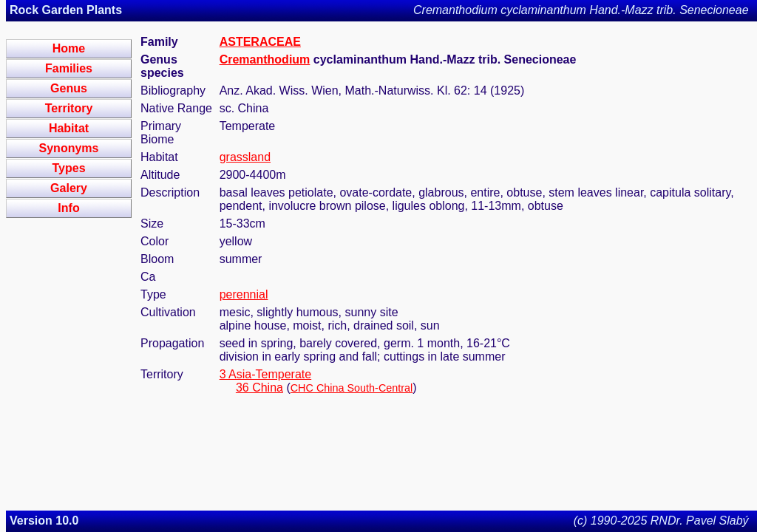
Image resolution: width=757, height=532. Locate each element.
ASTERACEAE (260, 42)
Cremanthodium (265, 59)
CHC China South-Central (352, 388)
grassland (245, 157)
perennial (244, 294)
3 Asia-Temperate (266, 374)
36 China (259, 388)
